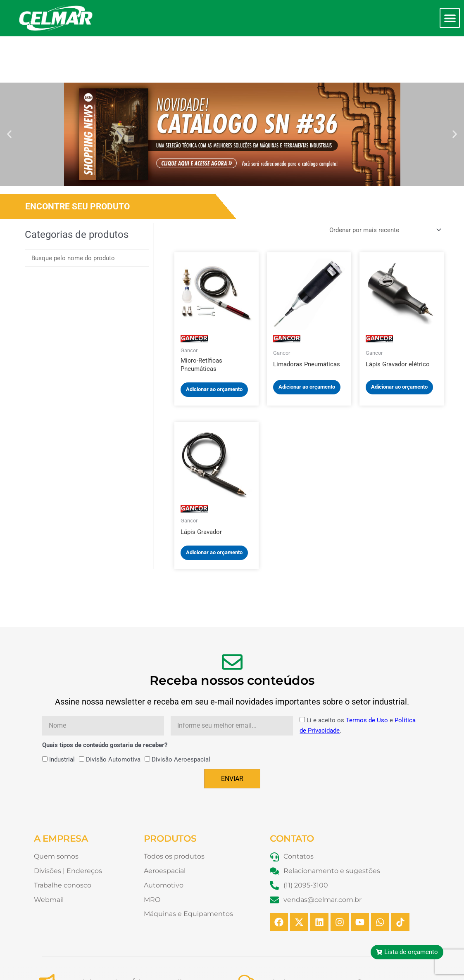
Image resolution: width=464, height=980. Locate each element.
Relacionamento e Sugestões (317, 937)
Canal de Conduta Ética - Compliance (132, 937)
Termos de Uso (367, 674)
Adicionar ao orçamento (214, 343)
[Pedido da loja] (384, 184)
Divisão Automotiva (113, 713)
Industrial (62, 713)
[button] (450, 18)
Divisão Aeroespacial (181, 713)
